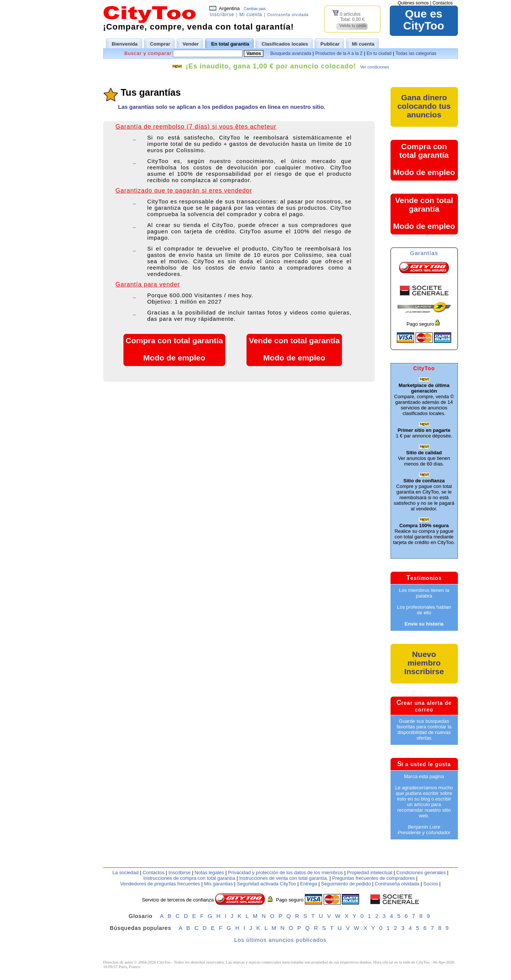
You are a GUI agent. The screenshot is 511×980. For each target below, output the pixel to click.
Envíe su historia (424, 624)
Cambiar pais (255, 9)
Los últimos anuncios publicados (280, 940)
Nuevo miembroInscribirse (424, 663)
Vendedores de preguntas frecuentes (160, 884)
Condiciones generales (421, 873)
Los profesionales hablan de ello (424, 610)
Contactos (443, 3)
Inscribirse (222, 15)
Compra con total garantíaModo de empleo (174, 349)
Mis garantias (218, 884)
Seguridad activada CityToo (266, 884)
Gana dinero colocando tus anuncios (424, 106)
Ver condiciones (375, 67)
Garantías (424, 253)
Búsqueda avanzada (290, 53)
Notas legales (209, 873)
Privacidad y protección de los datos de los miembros (286, 873)
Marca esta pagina (424, 776)
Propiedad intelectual (369, 873)
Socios (431, 884)
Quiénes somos (413, 3)
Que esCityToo (424, 20)
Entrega (309, 884)
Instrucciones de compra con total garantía (189, 878)
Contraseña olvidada (288, 15)
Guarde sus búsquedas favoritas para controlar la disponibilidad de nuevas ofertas (424, 729)
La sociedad (125, 873)
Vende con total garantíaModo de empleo (294, 349)
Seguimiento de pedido (346, 884)
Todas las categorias (416, 53)
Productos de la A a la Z (339, 53)
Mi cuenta (251, 15)
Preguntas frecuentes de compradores (374, 878)
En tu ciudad (379, 53)
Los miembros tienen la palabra (424, 593)
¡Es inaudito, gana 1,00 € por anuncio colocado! (271, 66)
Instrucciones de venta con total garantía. (284, 878)
